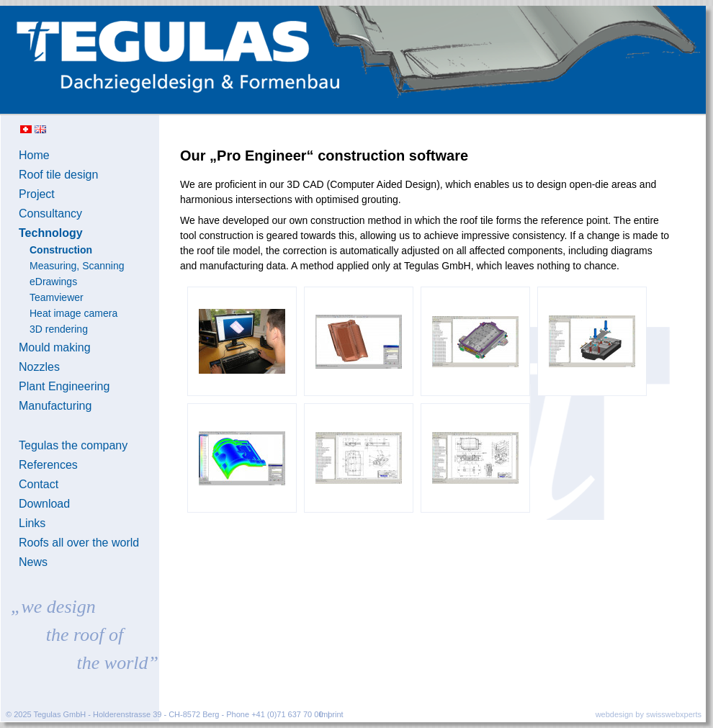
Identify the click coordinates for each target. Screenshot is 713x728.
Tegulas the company (73, 445)
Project (37, 194)
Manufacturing (55, 406)
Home (34, 155)
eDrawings (53, 282)
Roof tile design (58, 175)
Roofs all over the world (79, 543)
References (48, 465)
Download (44, 504)
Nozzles (39, 367)
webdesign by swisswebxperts (649, 714)
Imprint (331, 714)
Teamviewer (57, 297)
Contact (39, 484)
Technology (51, 233)
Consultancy (50, 214)
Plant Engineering (64, 386)
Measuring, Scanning (77, 266)
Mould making (55, 347)
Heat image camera (73, 313)
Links (32, 523)
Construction (61, 250)
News (33, 562)
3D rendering (59, 329)
